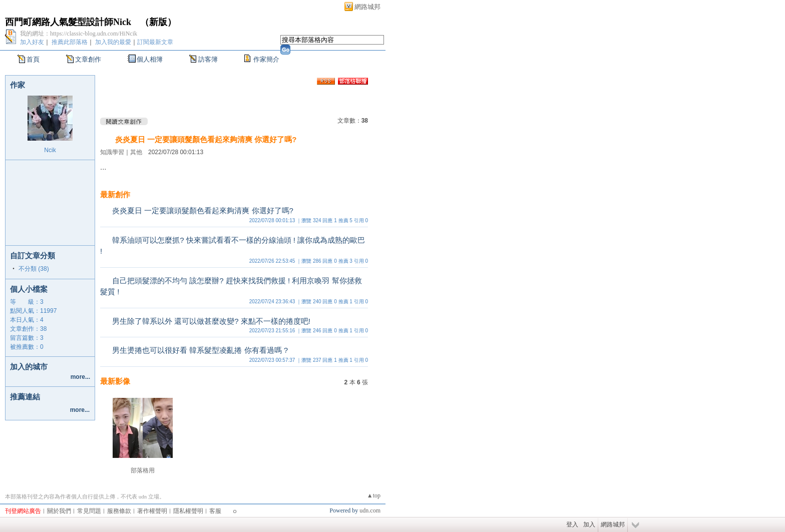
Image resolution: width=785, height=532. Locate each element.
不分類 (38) (34, 269)
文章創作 (88, 59)
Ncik (50, 150)
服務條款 (119, 511)
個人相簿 (150, 59)
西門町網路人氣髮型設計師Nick (68, 22)
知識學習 (112, 152)
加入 (589, 524)
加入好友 (32, 42)
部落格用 (143, 470)
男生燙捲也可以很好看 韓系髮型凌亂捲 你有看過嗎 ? (200, 350)
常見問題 (89, 511)
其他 (136, 152)
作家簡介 (266, 59)
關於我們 (59, 511)
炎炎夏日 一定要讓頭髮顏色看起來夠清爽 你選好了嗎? (206, 139)
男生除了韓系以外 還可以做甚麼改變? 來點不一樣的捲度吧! (211, 321)
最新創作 (115, 194)
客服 (215, 511)
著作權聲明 (152, 511)
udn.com (370, 510)
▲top (374, 495)
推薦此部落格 (70, 42)
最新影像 (115, 381)
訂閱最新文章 (155, 42)
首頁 (33, 59)
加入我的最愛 (113, 42)
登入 (572, 524)
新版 (158, 22)
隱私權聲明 (188, 511)
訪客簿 (208, 59)
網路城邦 (367, 7)
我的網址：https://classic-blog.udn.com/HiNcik (79, 34)
